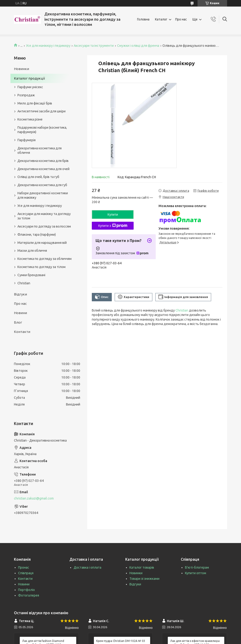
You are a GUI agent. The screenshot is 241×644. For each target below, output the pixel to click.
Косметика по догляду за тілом (41, 267)
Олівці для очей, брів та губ (38, 177)
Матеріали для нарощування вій (42, 243)
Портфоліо (26, 590)
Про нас (181, 19)
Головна (143, 19)
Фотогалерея (29, 595)
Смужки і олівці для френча (138, 46)
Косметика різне (30, 119)
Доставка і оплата (87, 567)
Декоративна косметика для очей (43, 169)
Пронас (24, 567)
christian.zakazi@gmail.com (34, 498)
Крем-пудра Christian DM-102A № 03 (121, 641)
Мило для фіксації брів (35, 103)
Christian (182, 310)
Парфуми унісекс (30, 87)
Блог (18, 322)
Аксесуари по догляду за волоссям (44, 226)
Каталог (161, 19)
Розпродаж (26, 95)
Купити (113, 215)
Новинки (21, 69)
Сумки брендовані (31, 275)
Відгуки (20, 294)
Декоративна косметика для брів (43, 161)
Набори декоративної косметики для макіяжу (43, 195)
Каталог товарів (142, 567)
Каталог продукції (29, 78)
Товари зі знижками (144, 579)
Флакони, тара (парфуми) (37, 235)
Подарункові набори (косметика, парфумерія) (42, 130)
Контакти (22, 332)
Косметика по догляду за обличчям (45, 259)
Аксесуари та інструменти (94, 46)
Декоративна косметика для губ (42, 185)
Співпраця (26, 573)
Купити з (113, 226)
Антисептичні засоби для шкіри (41, 111)
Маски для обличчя (32, 251)
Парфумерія (26, 140)
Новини (20, 313)
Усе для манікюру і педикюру (48, 46)
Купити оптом (196, 573)
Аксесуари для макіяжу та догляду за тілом (44, 216)
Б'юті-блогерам (197, 567)
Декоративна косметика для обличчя (40, 150)
